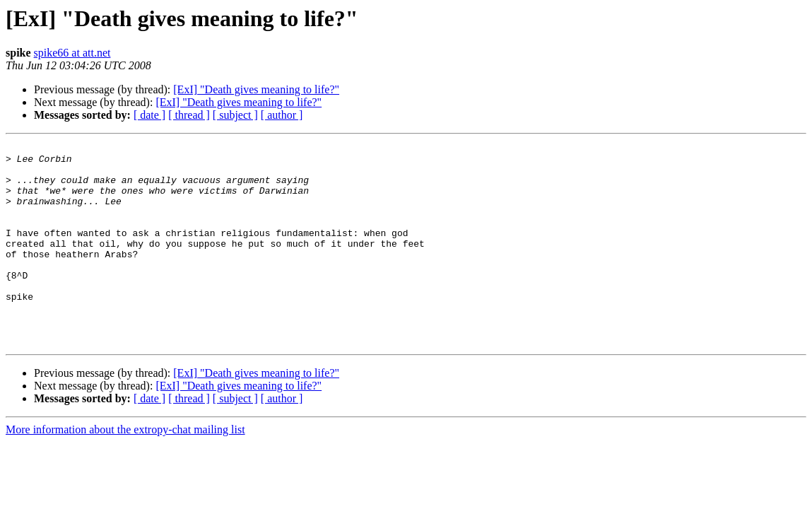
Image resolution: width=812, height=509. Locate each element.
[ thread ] (189, 115)
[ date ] (149, 115)
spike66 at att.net (72, 53)
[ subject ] (235, 115)
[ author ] (282, 115)
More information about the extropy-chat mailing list (125, 470)
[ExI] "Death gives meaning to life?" (256, 89)
